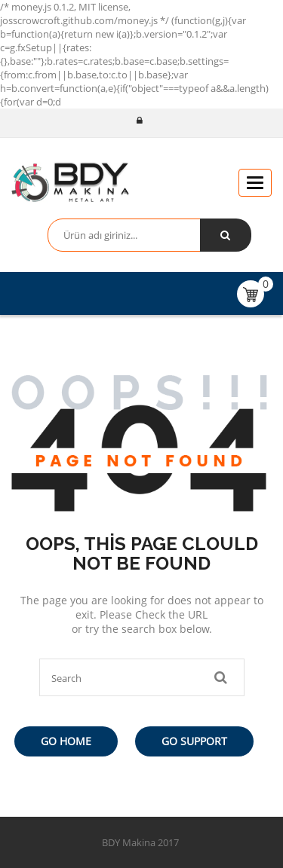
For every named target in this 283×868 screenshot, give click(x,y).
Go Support (194, 741)
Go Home (66, 741)
